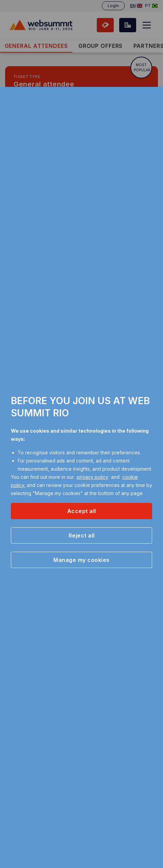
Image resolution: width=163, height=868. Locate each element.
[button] (81, 511)
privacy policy (93, 477)
